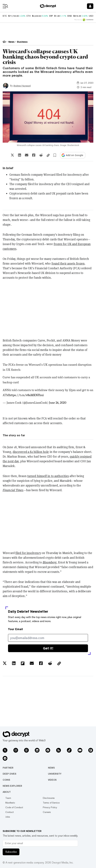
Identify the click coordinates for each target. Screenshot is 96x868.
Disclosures (49, 798)
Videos (52, 780)
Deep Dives (9, 774)
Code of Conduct (14, 807)
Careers (47, 812)
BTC (5, 16)
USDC (92, 16)
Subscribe (11, 852)
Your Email (15, 629)
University (55, 774)
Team (8, 798)
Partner (8, 768)
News (51, 768)
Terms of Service (51, 803)
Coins (6, 780)
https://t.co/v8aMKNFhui (26, 395)
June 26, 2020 (58, 403)
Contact (10, 812)
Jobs (8, 817)
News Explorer (12, 786)
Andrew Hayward (22, 86)
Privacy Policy (50, 807)
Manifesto (10, 803)
